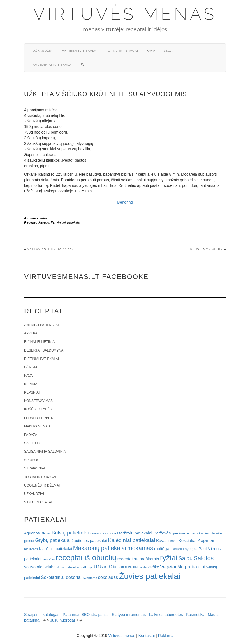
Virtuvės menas (125, 14)
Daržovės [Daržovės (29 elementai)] (162, 533)
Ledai (169, 51)
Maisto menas (37, 426)
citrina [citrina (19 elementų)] (112, 533)
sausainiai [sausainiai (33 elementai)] (34, 567)
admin (45, 218)
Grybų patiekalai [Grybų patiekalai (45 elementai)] (53, 540)
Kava (151, 51)
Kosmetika (195, 615)
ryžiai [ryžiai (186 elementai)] (169, 558)
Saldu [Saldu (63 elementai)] (186, 558)
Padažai (31, 435)
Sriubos (32, 460)
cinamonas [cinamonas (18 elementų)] (98, 533)
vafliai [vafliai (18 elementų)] (123, 567)
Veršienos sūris (206, 249)
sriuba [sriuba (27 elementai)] (50, 567)
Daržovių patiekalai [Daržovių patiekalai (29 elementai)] (135, 533)
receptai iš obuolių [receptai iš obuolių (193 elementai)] (86, 558)
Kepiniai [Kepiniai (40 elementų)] (206, 540)
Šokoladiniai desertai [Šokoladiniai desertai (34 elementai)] (61, 577)
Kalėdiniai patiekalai (53, 65)
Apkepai (31, 333)
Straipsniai (35, 468)
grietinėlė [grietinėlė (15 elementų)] (216, 533)
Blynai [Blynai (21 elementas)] (46, 533)
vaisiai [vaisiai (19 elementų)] (133, 567)
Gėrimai (31, 367)
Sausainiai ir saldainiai (45, 452)
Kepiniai (31, 384)
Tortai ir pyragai (122, 51)
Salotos (32, 443)
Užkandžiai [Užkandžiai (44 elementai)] (106, 567)
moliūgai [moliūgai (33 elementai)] (162, 549)
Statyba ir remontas (129, 615)
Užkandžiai (43, 51)
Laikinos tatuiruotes (166, 615)
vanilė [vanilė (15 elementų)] (143, 567)
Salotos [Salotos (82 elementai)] (204, 558)
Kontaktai (147, 636)
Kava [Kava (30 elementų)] (161, 540)
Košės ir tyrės (38, 409)
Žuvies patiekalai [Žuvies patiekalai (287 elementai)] (150, 576)
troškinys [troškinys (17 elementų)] (86, 567)
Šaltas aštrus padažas (51, 249)
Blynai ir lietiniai (40, 342)
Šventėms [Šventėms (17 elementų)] (90, 578)
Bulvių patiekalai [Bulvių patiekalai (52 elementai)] (70, 533)
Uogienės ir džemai (42, 485)
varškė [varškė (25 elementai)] (153, 567)
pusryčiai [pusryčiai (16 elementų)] (48, 559)
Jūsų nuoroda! (63, 620)
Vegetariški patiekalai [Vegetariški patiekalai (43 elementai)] (183, 567)
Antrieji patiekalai (80, 51)
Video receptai (38, 502)
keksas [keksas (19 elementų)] (172, 541)
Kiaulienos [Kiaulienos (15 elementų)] (31, 549)
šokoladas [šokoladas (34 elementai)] (108, 577)
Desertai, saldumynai (44, 350)
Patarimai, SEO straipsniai (86, 615)
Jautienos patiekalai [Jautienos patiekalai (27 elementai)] (89, 541)
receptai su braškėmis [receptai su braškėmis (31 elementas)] (138, 559)
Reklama (166, 636)
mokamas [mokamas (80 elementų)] (140, 548)
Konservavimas (38, 401)
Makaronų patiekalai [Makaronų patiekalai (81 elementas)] (100, 548)
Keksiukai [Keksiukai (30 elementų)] (187, 540)
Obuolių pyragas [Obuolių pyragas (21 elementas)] (185, 549)
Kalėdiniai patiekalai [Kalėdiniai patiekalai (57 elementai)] (132, 540)
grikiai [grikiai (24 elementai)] (29, 541)
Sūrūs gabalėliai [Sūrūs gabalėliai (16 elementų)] (68, 567)
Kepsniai (32, 392)
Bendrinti (125, 202)
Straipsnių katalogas (42, 615)
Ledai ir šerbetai (40, 418)
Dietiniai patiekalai (41, 359)
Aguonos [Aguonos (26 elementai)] (32, 533)
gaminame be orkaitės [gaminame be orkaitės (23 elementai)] (190, 533)
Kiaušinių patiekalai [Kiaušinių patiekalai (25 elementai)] (55, 549)
